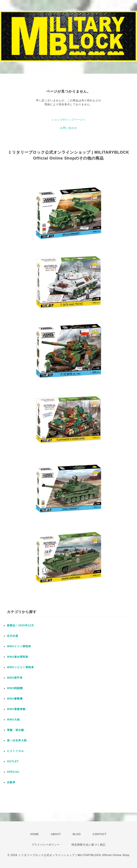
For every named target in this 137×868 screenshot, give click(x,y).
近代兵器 (13, 636)
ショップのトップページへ (68, 120)
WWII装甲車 (15, 678)
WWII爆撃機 (15, 699)
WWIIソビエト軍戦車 (20, 667)
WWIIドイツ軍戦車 (19, 646)
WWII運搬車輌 (16, 709)
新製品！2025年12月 (20, 625)
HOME (35, 834)
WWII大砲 (13, 720)
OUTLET (13, 761)
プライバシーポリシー (46, 845)
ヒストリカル (15, 751)
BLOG (77, 834)
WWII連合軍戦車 (18, 657)
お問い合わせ (68, 128)
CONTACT (100, 834)
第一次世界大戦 (17, 741)
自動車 (11, 782)
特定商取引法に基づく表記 (89, 845)
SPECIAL (13, 772)
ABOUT (56, 834)
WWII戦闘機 (15, 688)
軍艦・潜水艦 (15, 730)
